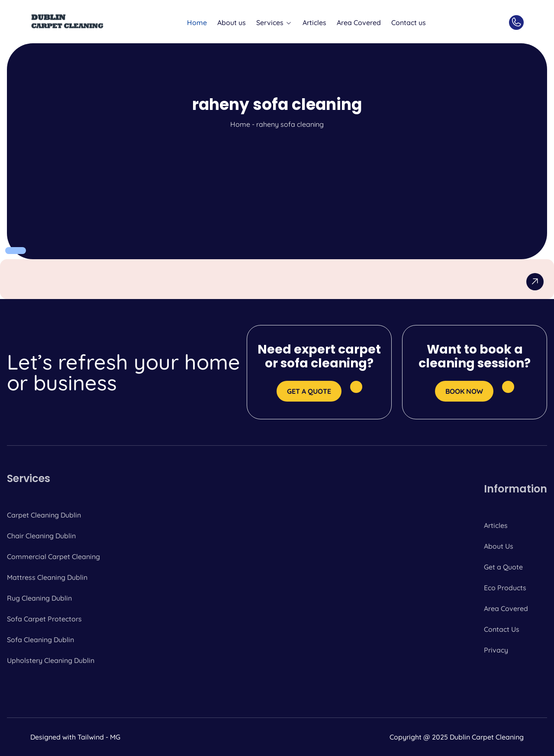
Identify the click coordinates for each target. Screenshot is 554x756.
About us (232, 23)
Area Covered (359, 23)
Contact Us (502, 629)
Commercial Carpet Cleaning (53, 557)
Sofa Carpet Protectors (44, 619)
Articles (314, 23)
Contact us (409, 23)
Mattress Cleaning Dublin (47, 577)
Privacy (496, 650)
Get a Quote (503, 567)
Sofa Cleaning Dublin (40, 640)
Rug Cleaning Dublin (39, 598)
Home (197, 23)
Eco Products (505, 588)
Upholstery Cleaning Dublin (51, 660)
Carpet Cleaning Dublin (44, 515)
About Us (499, 546)
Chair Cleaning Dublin (41, 536)
